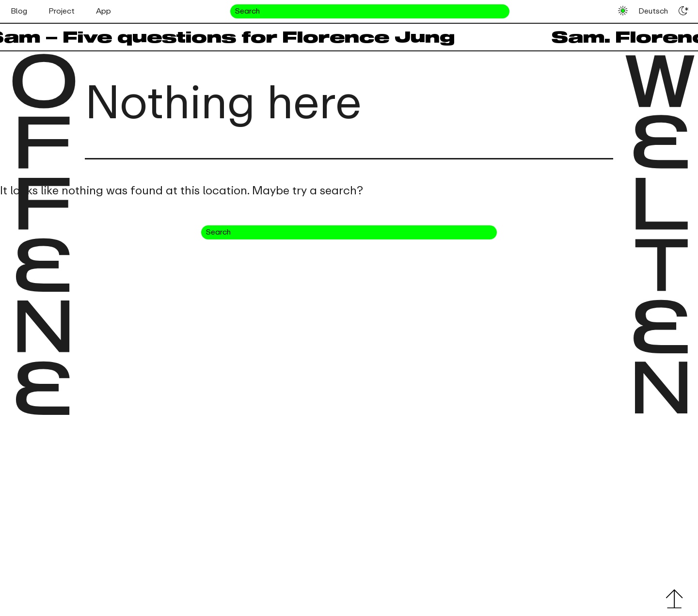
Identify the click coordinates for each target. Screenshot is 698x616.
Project (62, 11)
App (103, 11)
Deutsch (653, 11)
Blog (19, 11)
